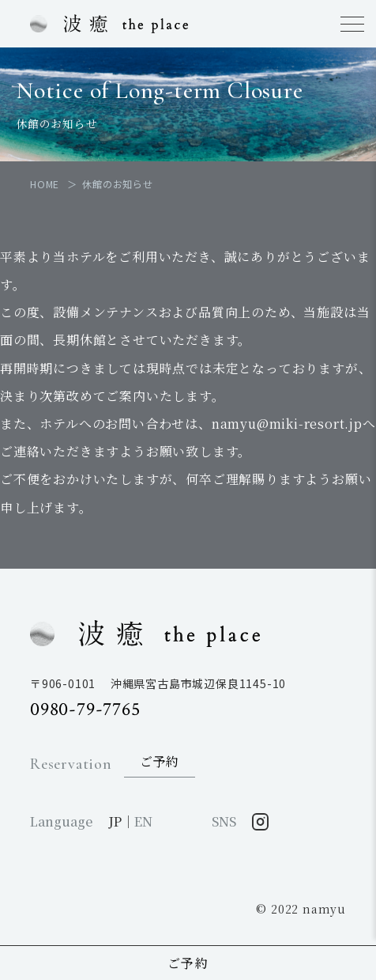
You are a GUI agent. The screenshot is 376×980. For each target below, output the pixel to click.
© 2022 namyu (301, 909)
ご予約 (188, 963)
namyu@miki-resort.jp (287, 424)
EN (143, 821)
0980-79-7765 (85, 709)
